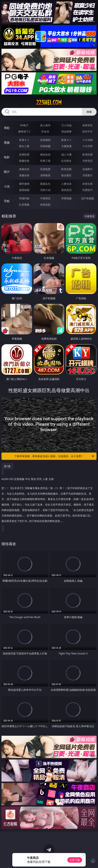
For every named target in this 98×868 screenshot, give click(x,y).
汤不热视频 (88, 198)
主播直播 (66, 146)
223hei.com (49, 102)
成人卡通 (66, 154)
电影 (7, 157)
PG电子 (24, 125)
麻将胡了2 (24, 131)
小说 (7, 186)
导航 (7, 201)
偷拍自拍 (45, 154)
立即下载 (75, 860)
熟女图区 (66, 175)
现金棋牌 (66, 131)
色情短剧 (45, 205)
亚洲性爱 (24, 154)
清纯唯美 (45, 175)
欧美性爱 (88, 154)
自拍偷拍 (45, 140)
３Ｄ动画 (88, 140)
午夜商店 (45, 198)
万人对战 (66, 125)
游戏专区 (88, 125)
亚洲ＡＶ (24, 140)
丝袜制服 (45, 146)
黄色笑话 (66, 190)
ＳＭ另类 (88, 146)
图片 (7, 172)
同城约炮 (24, 198)
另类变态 (88, 161)
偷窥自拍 (24, 169)
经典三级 (45, 161)
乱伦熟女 (66, 161)
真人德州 (45, 125)
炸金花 (45, 131)
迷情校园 (24, 190)
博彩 (7, 128)
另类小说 (45, 190)
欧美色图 (66, 169)
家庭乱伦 (45, 184)
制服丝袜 (24, 161)
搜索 (89, 112)
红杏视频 (24, 205)
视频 (7, 143)
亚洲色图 (45, 169)
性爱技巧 (88, 190)
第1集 (7, 466)
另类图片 (88, 175)
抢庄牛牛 (88, 131)
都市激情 (24, 184)
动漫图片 (88, 169)
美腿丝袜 (24, 175)
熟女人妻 (24, 146)
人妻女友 (66, 184)
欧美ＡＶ (66, 140)
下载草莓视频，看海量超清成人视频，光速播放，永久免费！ (55, 456)
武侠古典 (88, 184)
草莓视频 (66, 198)
